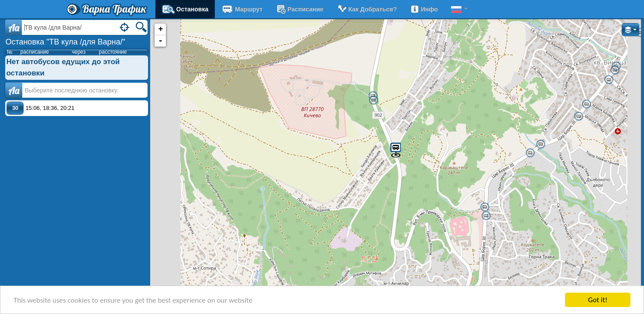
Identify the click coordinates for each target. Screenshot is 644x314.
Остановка (185, 9)
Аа (14, 90)
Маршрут (242, 9)
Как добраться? (367, 9)
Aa (14, 27)
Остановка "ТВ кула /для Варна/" (65, 42)
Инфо (424, 9)
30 (15, 108)
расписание (299, 9)
